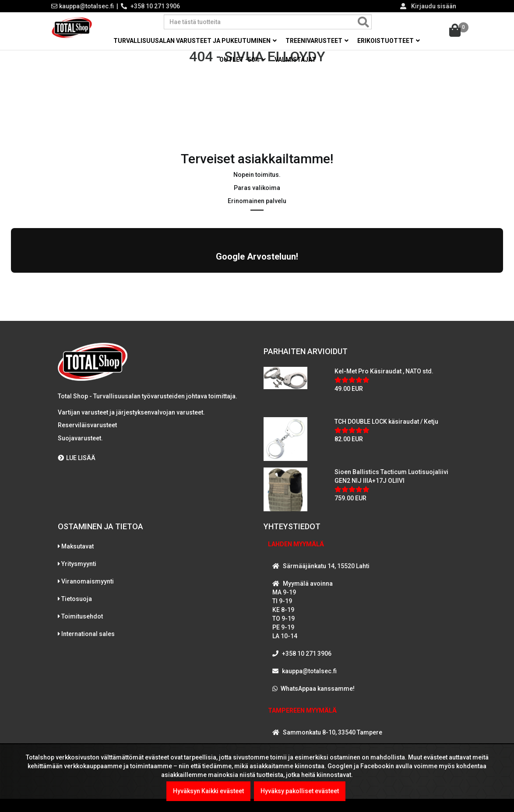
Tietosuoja (77, 597)
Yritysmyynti (79, 562)
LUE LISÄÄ (77, 456)
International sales (88, 632)
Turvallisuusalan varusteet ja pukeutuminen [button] (195, 41)
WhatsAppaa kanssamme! (318, 686)
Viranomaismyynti (88, 579)
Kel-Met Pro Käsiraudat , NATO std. (384, 369)
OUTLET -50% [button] (243, 60)
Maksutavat (77, 544)
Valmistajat (295, 60)
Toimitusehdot (82, 614)
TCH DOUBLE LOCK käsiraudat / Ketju (386, 420)
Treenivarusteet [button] (317, 41)
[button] (11, 280)
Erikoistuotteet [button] (389, 41)
